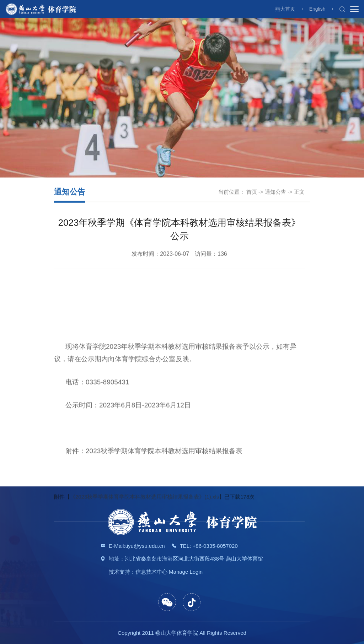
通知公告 (275, 192)
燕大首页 (285, 9)
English (317, 9)
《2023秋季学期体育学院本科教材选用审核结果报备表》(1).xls (144, 536)
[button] (342, 9)
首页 (252, 192)
